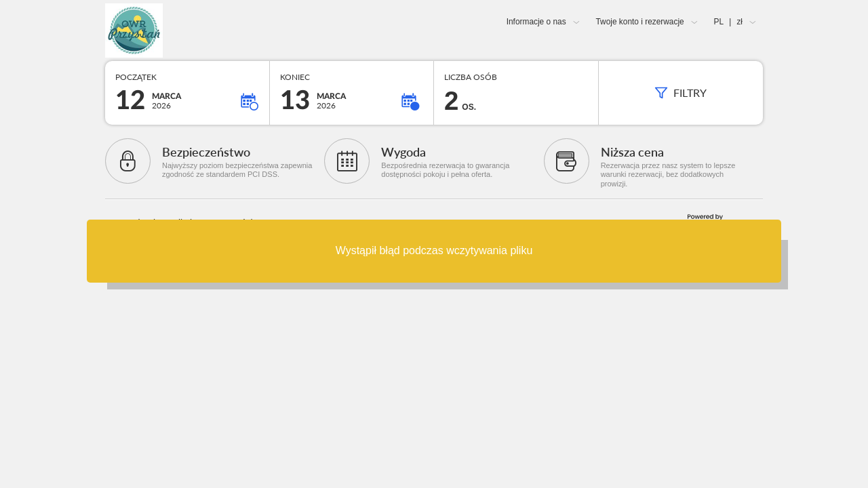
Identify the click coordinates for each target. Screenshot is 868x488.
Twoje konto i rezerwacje (639, 22)
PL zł (728, 22)
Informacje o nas (536, 22)
